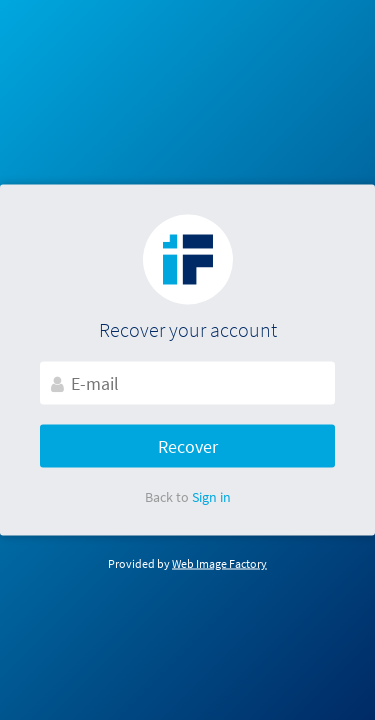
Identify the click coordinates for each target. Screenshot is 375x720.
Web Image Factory (219, 563)
